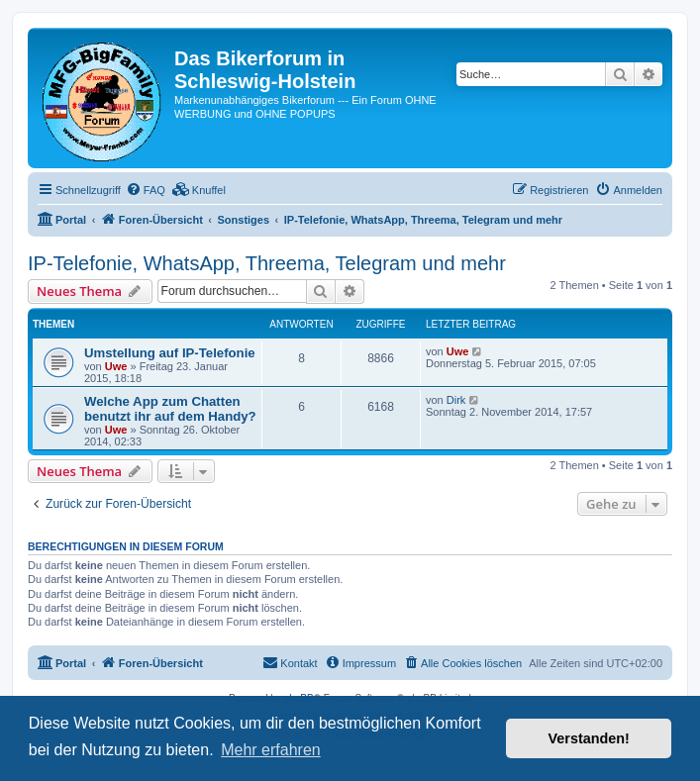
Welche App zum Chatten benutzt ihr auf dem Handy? (170, 409)
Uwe (116, 366)
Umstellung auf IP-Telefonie (170, 353)
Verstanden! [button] (589, 738)
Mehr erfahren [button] (271, 750)
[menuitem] (146, 190)
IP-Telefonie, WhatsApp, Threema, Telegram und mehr (267, 263)
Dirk (456, 400)
